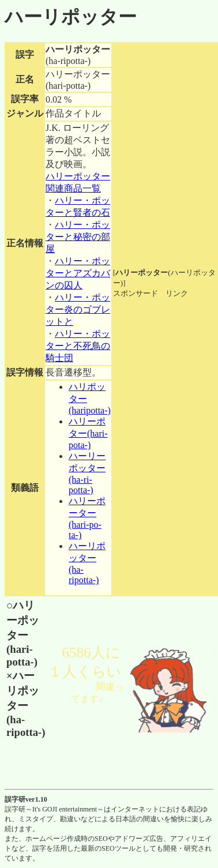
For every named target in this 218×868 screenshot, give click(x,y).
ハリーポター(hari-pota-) (88, 433)
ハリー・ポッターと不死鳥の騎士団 (78, 346)
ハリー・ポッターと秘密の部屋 (78, 237)
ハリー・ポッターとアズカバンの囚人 (78, 273)
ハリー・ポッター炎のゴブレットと (78, 309)
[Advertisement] (165, 335)
